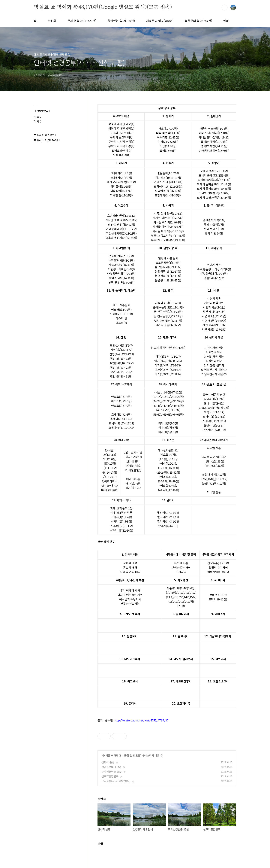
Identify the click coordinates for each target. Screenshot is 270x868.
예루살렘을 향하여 (218, 572)
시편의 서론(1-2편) (214, 307)
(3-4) (183, 588)
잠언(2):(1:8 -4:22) (121, 350)
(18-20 (109, 477)
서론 (169, 588)
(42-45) (167, 406)
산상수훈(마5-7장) (218, 563)
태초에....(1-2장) (168, 128)
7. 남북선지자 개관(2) (214, 374)
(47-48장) (173, 490)
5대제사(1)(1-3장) (121, 173)
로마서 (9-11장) (218, 599)
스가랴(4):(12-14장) (121, 530)
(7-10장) (111, 463)
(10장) (206, 483)
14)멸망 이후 (133, 466)
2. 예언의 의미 (214, 352)
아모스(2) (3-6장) (121, 401)
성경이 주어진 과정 (120, 124)
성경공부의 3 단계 (111, 767)
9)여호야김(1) (110, 486)
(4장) (208, 466)
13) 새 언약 (133, 461)
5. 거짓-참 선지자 (214, 365)
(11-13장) (111, 468)
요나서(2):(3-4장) (214, 403)
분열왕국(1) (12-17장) (168, 271)
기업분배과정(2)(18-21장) (121, 233)
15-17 (167, 397)
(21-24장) (162, 472)
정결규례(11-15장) (121, 186)
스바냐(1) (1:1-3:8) (214, 416)
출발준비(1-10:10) (168, 173)
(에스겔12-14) (168, 463)
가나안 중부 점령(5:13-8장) (121, 220)
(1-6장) (167, 392)
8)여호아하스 (110, 481)
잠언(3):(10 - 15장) (121, 358)
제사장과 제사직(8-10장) (121, 182)
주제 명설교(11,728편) (82, 21)
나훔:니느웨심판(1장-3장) (214, 408)
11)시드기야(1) (133, 452)
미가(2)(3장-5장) (168, 428)
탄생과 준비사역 (181, 568)
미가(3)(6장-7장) (168, 432)
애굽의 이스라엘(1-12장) (214, 128)
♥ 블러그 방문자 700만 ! (47, 140)
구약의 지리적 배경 (120, 142)
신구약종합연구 (110, 776)
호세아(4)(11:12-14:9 (121, 428)
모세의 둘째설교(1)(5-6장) (214, 175)
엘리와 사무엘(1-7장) (121, 256)
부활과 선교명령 (130, 604)
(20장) (181, 606)
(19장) (190, 601)
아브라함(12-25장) (168, 137)
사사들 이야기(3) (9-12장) (168, 227)
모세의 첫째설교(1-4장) (214, 171)
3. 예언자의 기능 (214, 356)
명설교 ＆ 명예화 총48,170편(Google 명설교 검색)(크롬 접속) (103, 7)
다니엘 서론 (214, 448)
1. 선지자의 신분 (214, 348)
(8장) (211, 479)
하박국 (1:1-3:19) (214, 412)
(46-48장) (178, 406)
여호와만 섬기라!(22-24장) (121, 238)
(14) (185, 597)
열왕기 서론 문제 (168, 258)
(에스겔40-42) (168, 486)
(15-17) (162, 468)
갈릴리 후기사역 (218, 568)
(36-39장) (178, 401)
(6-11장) (173, 459)
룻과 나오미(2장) (214, 225)
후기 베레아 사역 (130, 590)
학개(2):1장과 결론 (121, 513)
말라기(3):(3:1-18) (168, 521)
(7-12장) (177, 392)
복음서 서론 (181, 563)
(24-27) (157, 401)
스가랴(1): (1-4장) (121, 517)
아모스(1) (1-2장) (121, 397)
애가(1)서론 (133, 479)
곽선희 (52, 21)
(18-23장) (178, 397)
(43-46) (162, 490)
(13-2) (178, 597)
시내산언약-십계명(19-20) (214, 137)
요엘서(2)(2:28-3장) (214, 430)
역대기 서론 (214, 265)
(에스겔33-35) (168, 477)
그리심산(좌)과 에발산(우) (116, 781)
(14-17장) (111, 472)
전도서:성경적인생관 (163, 348)
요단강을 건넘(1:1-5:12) (121, 215)
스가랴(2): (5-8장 (121, 521)
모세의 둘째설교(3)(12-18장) (214, 184)
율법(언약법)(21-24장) (214, 142)
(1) (173, 450)
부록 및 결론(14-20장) (121, 282)
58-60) (157, 414)
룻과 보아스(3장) (214, 229)
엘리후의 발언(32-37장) (168, 321)
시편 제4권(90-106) (214, 325)
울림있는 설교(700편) (121, 21)
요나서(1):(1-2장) (214, 399)
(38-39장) (173, 481)
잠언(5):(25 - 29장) (121, 372)
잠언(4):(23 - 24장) (121, 367)
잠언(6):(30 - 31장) (121, 376)
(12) (194, 592)
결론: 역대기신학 (214, 278)
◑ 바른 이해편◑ (112, 755)
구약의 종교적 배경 (121, 137)
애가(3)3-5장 (133, 488)
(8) (172, 592)
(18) (183, 601)
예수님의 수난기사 (130, 599)
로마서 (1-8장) (218, 595)
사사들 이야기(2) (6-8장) (168, 222)
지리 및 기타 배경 (130, 572)
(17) (177, 601)
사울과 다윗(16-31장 (121, 265)
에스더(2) (121, 323)
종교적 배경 (130, 568)
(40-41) (157, 406)
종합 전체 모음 (132, 755)
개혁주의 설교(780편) (160, 21)
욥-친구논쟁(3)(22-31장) (168, 316)
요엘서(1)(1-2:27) (214, 425)
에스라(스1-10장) (121, 310)
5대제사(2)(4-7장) (121, 178)
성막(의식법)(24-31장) (214, 146)
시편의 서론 (214, 298)
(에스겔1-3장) (168, 455)
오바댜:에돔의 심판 (214, 395)
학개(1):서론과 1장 (121, 508)
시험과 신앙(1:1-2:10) (168, 303)
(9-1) (218, 479)
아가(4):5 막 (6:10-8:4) (168, 370)
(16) (171, 601)
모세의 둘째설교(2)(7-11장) (214, 180)
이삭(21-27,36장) (168, 142)
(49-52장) (162, 410)
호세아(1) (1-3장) (121, 414)
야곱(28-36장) (168, 146)
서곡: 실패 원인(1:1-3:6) (168, 213)
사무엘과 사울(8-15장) (121, 260)
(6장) (221, 466)
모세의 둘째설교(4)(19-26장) (214, 188)
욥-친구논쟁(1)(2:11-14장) (168, 307)
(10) (182, 592)
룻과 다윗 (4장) (214, 233)
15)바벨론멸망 (133, 470)
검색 (225, 8)
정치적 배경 (130, 563)
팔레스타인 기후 (121, 151)
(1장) (208, 461)
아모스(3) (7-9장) (121, 406)
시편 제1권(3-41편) (214, 312)
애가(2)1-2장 (133, 483)
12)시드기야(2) (133, 457)
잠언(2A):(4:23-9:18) (122, 354)
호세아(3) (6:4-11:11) (121, 423)
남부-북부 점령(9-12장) (121, 225)
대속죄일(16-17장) (121, 191)
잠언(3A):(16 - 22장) (122, 363)
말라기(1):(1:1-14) (168, 513)
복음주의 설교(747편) (198, 21)
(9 (176, 592)
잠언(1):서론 (117, 345)
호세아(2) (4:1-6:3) (121, 419)
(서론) (111, 450)
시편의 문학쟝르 (214, 303)
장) (115, 477)
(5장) (214, 466)
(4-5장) (163, 459)
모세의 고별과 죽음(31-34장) (214, 197)
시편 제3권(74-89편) (214, 321)
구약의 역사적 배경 (121, 133)
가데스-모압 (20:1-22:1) (168, 182)
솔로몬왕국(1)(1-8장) (168, 263)
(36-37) (162, 481)
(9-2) (224, 479)
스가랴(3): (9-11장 (121, 526)
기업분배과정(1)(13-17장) (121, 229)
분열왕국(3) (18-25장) (168, 280)
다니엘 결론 (214, 492)
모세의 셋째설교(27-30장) (214, 193)
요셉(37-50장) (168, 151)
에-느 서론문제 (121, 305)
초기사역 (181, 572)
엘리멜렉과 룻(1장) (214, 220)
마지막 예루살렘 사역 (130, 595)
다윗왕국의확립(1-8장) (121, 269)
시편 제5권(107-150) (214, 329)
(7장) (204, 479)
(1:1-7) (129, 345)
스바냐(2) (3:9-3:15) (214, 421)
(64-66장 (178, 414)
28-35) (167, 401)
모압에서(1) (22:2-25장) (168, 186)
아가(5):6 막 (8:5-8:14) (168, 374)
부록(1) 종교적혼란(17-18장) (168, 236)
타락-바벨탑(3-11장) (168, 133)
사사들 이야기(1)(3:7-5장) (168, 218)
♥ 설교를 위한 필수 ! (45, 135)
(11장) (214, 483)
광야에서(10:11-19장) (168, 178)
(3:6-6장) (111, 459)
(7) (168, 592)
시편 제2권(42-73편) (214, 316)
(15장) (193, 597)
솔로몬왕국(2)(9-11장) (168, 267)
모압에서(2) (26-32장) (168, 191)
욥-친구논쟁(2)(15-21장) (168, 312)
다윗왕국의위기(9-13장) (121, 273)
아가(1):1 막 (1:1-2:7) (168, 356)
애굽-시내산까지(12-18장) (214, 133)
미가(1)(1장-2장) (168, 423)
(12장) (222, 483)
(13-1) (170, 597)
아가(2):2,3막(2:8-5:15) (168, 361)
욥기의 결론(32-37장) (168, 325)
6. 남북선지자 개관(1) (214, 370)
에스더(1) (121, 318)
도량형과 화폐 (121, 155)
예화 (226, 21)
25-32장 (174, 472)
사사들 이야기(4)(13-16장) (168, 231)
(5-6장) (191, 588)
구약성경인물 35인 (112, 772)
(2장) (214, 461)
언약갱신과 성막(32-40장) (214, 151)
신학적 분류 (108, 762)
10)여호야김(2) (110, 490)
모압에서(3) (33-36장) (168, 195)
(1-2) (176, 588)
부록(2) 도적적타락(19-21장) (168, 240)
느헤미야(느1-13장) (121, 314)
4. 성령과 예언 (214, 361)
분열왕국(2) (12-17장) (168, 276)
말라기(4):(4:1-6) (168, 526)
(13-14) (157, 397)
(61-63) (167, 414)
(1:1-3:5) (111, 455)
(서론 (157, 392)
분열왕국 (206, 273)
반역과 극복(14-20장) (121, 278)
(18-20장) (173, 468)
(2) (177, 450)
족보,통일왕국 (205, 269)
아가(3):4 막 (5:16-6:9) (168, 365)
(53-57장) (174, 410)
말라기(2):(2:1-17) (168, 517)
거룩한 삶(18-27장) (121, 195)
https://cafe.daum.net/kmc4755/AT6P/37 (141, 720)
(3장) (221, 461)
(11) (188, 592)
